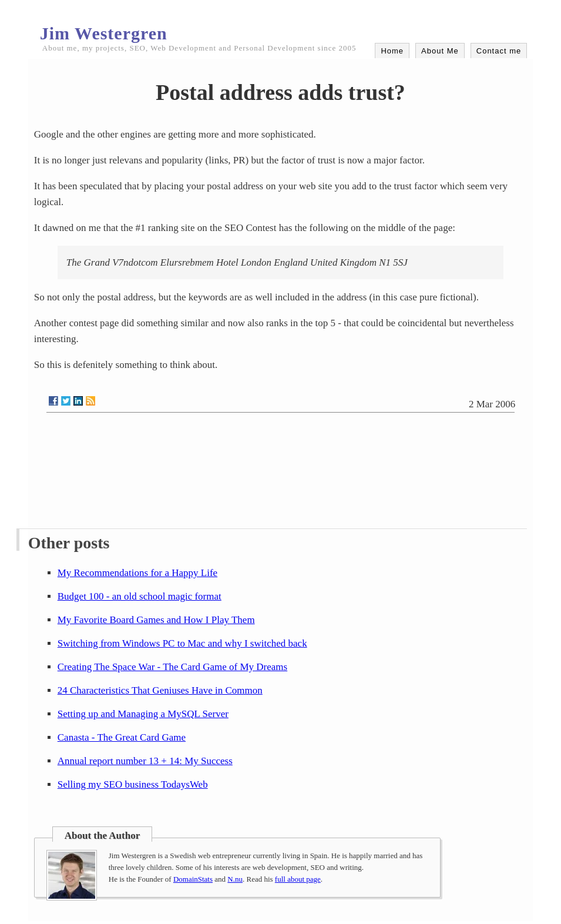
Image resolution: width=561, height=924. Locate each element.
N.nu (235, 879)
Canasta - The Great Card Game (122, 737)
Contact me (499, 51)
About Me (440, 51)
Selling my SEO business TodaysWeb (133, 784)
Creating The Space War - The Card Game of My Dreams (172, 667)
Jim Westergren (104, 33)
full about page (298, 879)
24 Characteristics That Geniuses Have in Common (160, 690)
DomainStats (193, 879)
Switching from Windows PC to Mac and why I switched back (182, 643)
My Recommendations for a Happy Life (137, 573)
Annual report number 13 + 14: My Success (145, 761)
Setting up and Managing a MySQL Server (143, 714)
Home (392, 51)
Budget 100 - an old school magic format (140, 596)
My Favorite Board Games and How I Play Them (156, 620)
